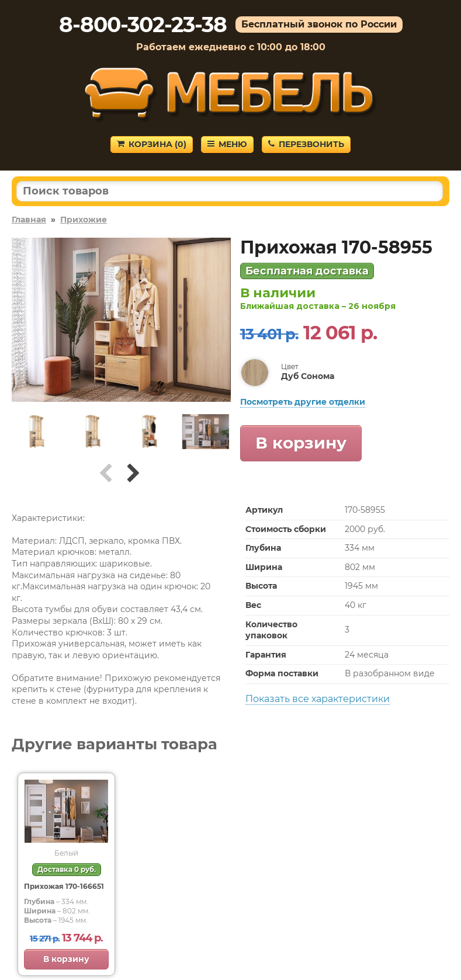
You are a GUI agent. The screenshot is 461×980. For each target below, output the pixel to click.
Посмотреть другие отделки (303, 402)
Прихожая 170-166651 (64, 886)
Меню (227, 144)
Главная (29, 220)
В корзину (301, 443)
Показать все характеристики (318, 699)
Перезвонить (306, 144)
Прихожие (84, 220)
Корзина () (152, 144)
